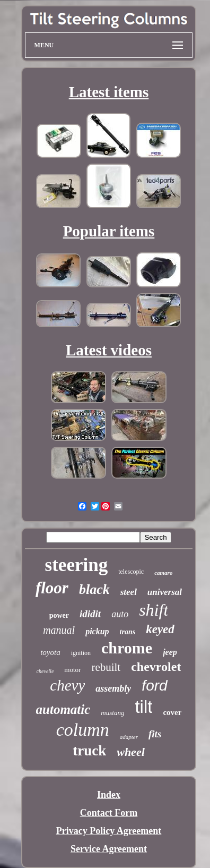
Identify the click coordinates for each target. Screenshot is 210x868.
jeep (170, 652)
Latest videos (109, 350)
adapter (129, 737)
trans (128, 632)
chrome (127, 648)
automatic (63, 709)
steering (77, 565)
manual (59, 630)
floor (52, 588)
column (83, 730)
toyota (50, 652)
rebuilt (106, 667)
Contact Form (109, 813)
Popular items (109, 231)
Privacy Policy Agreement (109, 831)
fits (155, 734)
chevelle (45, 671)
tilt (143, 707)
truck (89, 751)
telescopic (131, 572)
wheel (131, 752)
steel (129, 592)
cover (172, 712)
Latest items (109, 92)
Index (109, 795)
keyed (160, 629)
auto (120, 614)
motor (72, 670)
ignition (81, 653)
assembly (113, 688)
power (59, 615)
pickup (97, 631)
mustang (112, 713)
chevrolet (156, 667)
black (94, 589)
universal (165, 592)
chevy (67, 685)
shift (154, 610)
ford (154, 686)
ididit (90, 614)
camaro (163, 573)
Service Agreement (109, 849)
